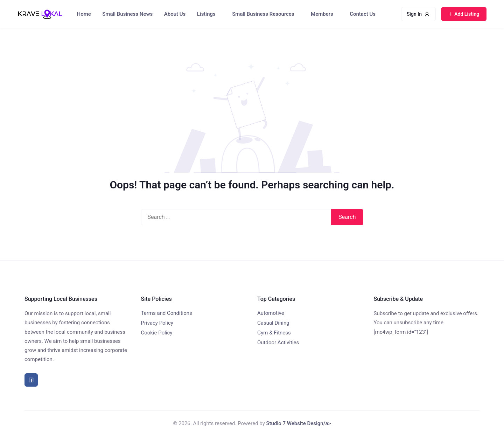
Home (84, 14)
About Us (175, 14)
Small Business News (127, 14)
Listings (206, 14)
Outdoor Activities (278, 342)
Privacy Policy (157, 323)
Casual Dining (273, 323)
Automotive (271, 313)
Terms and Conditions (167, 313)
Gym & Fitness (274, 333)
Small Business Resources (263, 14)
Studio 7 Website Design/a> (299, 423)
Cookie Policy (157, 333)
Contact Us (363, 14)
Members (322, 14)
